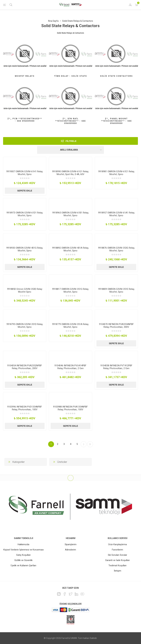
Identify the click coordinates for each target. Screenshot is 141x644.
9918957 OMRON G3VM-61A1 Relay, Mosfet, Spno (116, 214)
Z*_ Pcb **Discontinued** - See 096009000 (25, 120)
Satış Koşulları (23, 555)
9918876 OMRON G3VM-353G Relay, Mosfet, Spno (116, 249)
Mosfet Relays (25, 76)
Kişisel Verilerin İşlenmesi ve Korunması (24, 550)
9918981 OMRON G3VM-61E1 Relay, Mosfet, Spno (116, 173)
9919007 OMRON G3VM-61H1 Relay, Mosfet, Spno (25, 173)
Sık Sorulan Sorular (117, 555)
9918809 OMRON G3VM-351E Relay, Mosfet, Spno (116, 290)
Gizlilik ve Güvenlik (23, 560)
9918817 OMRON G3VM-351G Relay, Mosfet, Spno (70, 290)
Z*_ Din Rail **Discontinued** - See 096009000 (70, 121)
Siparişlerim (71, 544)
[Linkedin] (76, 594)
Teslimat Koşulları (117, 565)
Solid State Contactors (116, 76)
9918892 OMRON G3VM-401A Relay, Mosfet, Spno (70, 249)
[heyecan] (71, 594)
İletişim (118, 571)
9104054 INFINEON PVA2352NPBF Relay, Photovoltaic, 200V (25, 367)
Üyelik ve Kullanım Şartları (23, 565)
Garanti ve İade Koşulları (117, 560)
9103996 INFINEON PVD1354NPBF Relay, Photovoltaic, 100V (25, 408)
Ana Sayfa (53, 21)
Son (90, 444)
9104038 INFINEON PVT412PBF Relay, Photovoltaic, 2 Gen (116, 367)
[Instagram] (59, 594)
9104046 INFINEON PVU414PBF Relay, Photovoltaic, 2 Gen (70, 367)
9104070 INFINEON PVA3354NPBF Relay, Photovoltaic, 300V (116, 326)
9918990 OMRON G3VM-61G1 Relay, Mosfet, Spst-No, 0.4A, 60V (70, 173)
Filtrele (71, 141)
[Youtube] (82, 594)
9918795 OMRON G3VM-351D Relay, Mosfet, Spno (25, 326)
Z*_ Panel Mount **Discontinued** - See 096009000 (116, 121)
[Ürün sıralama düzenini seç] (71, 150)
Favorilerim (117, 550)
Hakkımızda (23, 544)
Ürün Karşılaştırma (117, 544)
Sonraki (84, 444)
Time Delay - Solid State (70, 76)
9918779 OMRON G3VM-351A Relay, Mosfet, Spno (70, 326)
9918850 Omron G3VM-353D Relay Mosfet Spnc (25, 290)
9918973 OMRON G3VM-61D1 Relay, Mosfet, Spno (25, 214)
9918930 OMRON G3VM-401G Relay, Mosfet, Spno (25, 249)
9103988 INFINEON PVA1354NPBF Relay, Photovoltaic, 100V (70, 408)
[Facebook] (65, 594)
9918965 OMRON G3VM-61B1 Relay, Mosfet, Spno (70, 214)
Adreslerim (70, 550)
